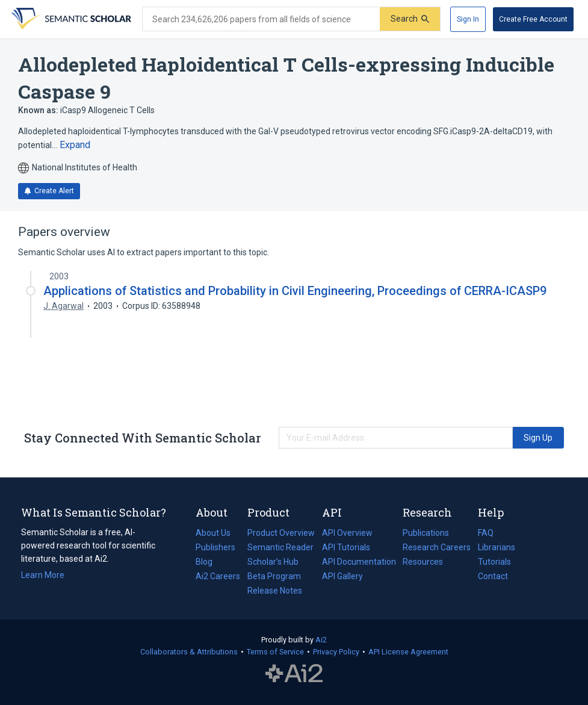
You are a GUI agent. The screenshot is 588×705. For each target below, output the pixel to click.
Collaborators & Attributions (189, 652)
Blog (209, 562)
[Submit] (410, 19)
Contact (493, 576)
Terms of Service (275, 652)
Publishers (215, 547)
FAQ (486, 533)
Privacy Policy (336, 652)
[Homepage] (70, 19)
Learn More (43, 575)
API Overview (347, 533)
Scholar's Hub (273, 562)
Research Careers (437, 547)
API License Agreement (408, 652)
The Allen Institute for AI (294, 673)
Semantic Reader (280, 547)
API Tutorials (346, 547)
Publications (426, 533)
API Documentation (359, 562)
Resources (423, 562)
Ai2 (321, 640)
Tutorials (494, 562)
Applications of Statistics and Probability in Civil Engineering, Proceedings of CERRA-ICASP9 (295, 291)
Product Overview (281, 533)
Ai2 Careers (218, 576)
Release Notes (275, 591)
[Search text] (261, 19)
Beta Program (274, 576)
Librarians (497, 547)
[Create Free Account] (533, 19)
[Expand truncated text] (75, 145)
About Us (213, 533)
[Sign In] (468, 19)
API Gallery (342, 576)
